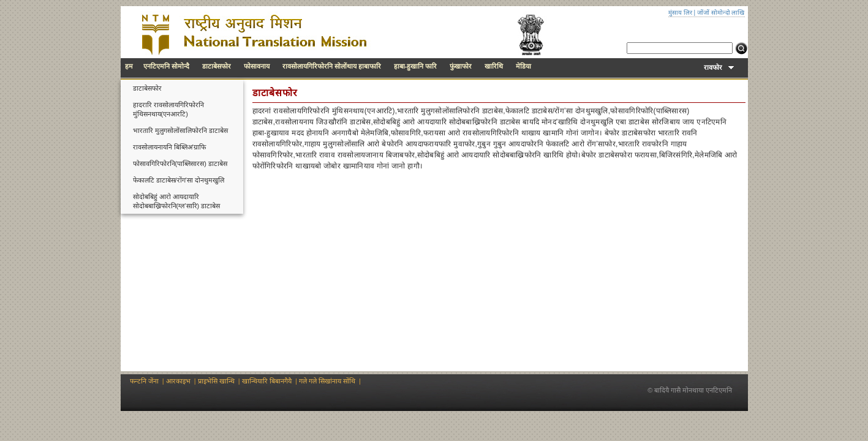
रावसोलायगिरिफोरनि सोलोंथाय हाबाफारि (332, 66)
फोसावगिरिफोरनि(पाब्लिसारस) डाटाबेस (180, 164)
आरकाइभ (178, 381)
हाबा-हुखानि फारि (416, 66)
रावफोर (719, 67)
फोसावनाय (257, 66)
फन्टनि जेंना (144, 381)
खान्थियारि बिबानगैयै (267, 381)
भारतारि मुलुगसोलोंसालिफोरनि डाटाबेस (180, 130)
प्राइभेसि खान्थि (216, 381)
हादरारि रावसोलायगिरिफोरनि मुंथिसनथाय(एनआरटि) (168, 109)
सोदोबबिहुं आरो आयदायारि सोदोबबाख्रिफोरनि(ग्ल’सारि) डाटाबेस (177, 201)
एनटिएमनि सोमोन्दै (166, 66)
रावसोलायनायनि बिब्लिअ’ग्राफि (170, 147)
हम (129, 66)
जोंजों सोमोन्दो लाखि (721, 13)
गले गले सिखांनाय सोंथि (327, 381)
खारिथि (494, 66)
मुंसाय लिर (680, 13)
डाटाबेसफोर (217, 66)
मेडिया (523, 66)
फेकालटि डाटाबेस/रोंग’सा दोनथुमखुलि (179, 180)
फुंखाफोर (461, 66)
